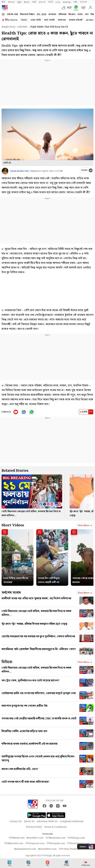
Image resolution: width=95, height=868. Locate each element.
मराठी (34, 2)
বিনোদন (72, 14)
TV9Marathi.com (14, 843)
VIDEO (24, 20)
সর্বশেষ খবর (12, 14)
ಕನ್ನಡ (19, 2)
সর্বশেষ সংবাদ (11, 593)
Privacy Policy (34, 827)
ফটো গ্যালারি (49, 20)
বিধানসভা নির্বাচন (27, 14)
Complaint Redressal (72, 821)
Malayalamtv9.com (25, 849)
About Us (29, 821)
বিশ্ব (92, 14)
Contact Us (16, 821)
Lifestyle (23, 27)
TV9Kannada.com (56, 838)
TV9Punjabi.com (56, 843)
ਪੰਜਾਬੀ (50, 2)
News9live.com (35, 838)
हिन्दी (4, 2)
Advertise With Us (47, 821)
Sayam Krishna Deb (19, 171)
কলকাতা (52, 14)
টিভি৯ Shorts (11, 20)
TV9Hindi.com (17, 838)
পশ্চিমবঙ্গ (62, 14)
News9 (11, 2)
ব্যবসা (80, 14)
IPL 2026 (42, 14)
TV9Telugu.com (76, 838)
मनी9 (75, 2)
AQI (69, 8)
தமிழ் (58, 2)
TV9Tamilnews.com (78, 843)
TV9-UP (83, 2)
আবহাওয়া (62, 20)
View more (85, 526)
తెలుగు (27, 2)
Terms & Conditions (55, 827)
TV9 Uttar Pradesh (69, 849)
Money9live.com (47, 849)
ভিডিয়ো (7, 662)
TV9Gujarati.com (35, 843)
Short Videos (13, 525)
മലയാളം (67, 2)
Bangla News (8, 27)
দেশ (87, 14)
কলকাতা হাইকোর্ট (76, 20)
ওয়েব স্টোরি (36, 20)
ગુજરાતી (42, 2)
